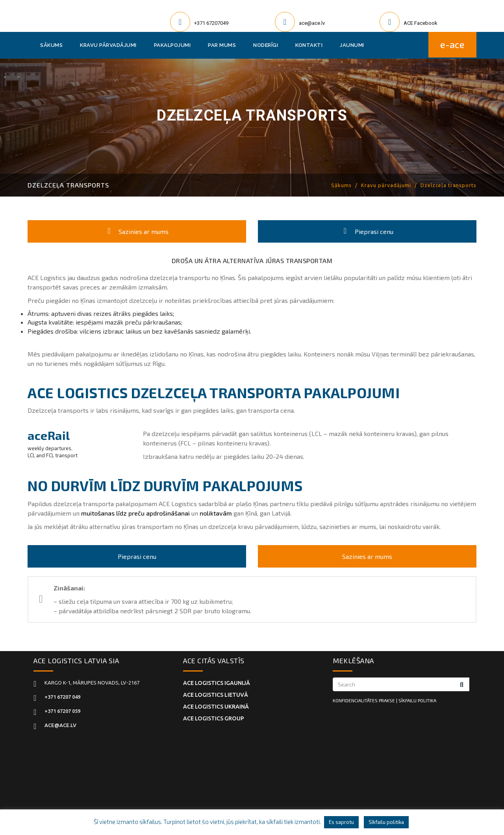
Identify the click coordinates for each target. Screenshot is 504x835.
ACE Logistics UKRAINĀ (216, 703)
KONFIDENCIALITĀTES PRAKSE (364, 700)
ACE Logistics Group (213, 713)
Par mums (222, 45)
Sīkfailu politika (386, 822)
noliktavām (216, 513)
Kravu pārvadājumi (108, 45)
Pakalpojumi (172, 45)
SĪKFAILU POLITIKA (417, 700)
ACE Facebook (421, 23)
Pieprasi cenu (367, 231)
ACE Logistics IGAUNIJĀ (216, 683)
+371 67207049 (211, 23)
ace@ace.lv (312, 23)
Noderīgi (266, 45)
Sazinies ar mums (137, 231)
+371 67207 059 (62, 711)
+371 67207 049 (62, 697)
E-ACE (452, 45)
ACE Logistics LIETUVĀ (215, 693)
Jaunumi (352, 45)
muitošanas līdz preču (113, 513)
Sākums (51, 45)
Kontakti (309, 45)
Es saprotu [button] (341, 822)
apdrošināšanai (168, 513)
